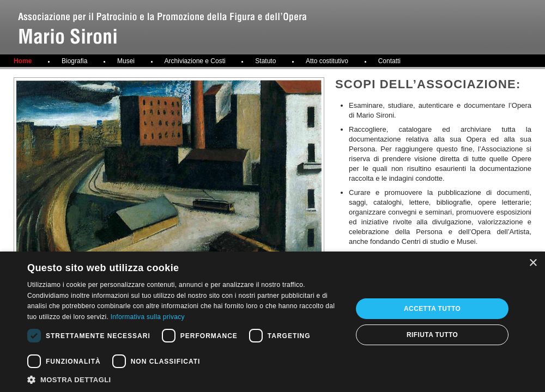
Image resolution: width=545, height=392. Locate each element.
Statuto (265, 61)
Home (23, 61)
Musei (126, 61)
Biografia (74, 61)
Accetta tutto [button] (432, 309)
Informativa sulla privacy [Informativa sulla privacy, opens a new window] (148, 317)
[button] (185, 379)
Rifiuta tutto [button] (432, 335)
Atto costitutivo (327, 61)
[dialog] (272, 322)
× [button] (533, 263)
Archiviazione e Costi (195, 61)
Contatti (389, 61)
